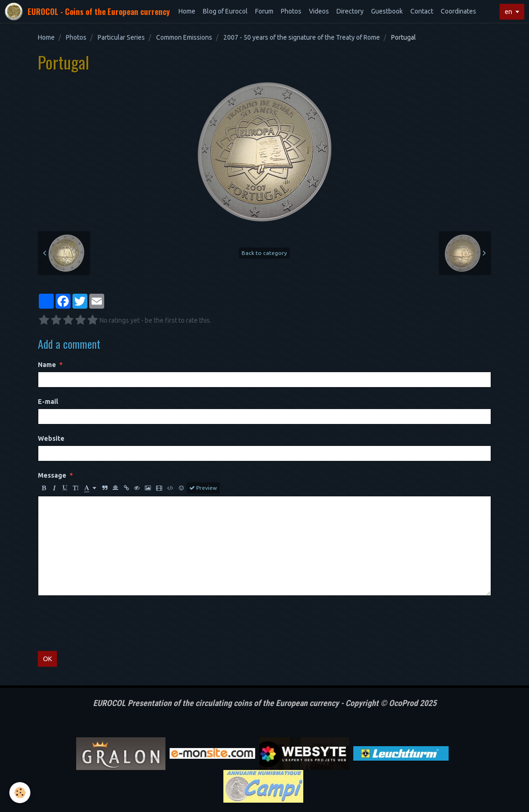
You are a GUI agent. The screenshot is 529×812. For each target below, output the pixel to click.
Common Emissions (184, 37)
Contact (422, 11)
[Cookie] (20, 793)
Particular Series (121, 37)
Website (51, 438)
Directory (350, 11)
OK (47, 659)
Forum (264, 11)
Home (187, 11)
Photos (291, 11)
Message (52, 475)
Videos (319, 11)
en (508, 12)
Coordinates (458, 11)
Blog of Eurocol (225, 11)
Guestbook (387, 11)
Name (47, 365)
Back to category (264, 253)
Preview (203, 488)
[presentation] (109, 623)
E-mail (48, 402)
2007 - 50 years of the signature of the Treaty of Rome (302, 37)
